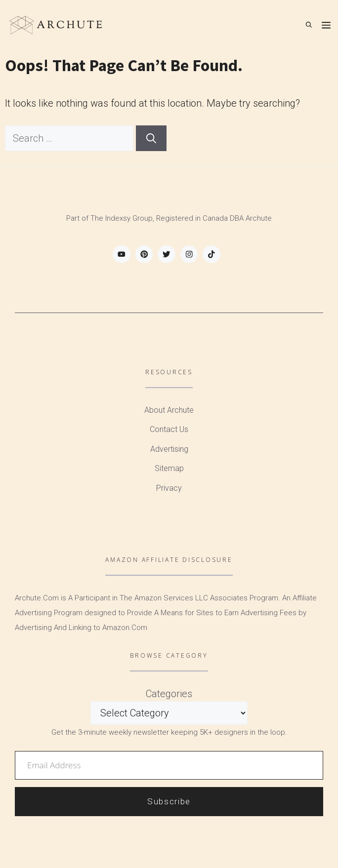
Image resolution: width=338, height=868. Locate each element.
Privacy (169, 488)
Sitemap (169, 468)
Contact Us (169, 429)
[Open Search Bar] (309, 25)
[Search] (151, 138)
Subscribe (169, 801)
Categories (169, 694)
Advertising (169, 449)
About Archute (169, 410)
